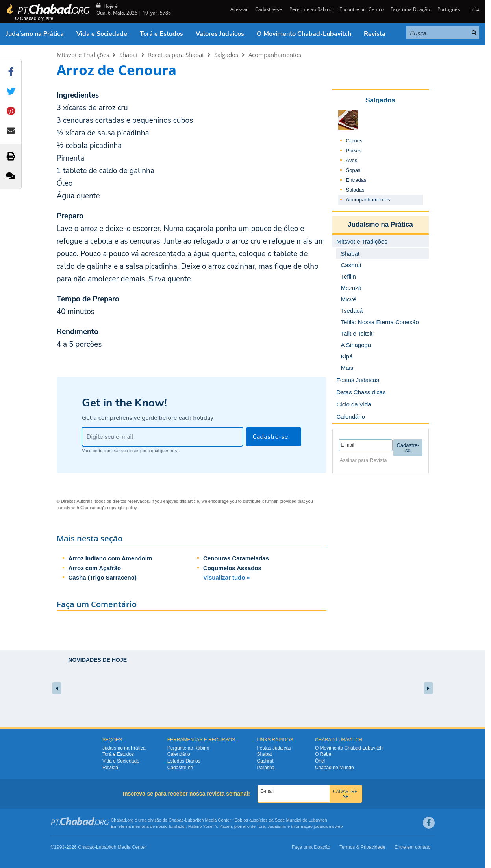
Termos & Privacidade (362, 847)
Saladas (355, 190)
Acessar (239, 9)
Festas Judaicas (274, 748)
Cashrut (265, 761)
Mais (347, 368)
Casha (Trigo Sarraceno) (103, 577)
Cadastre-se (269, 9)
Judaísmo (277, 826)
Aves (352, 160)
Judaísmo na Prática (35, 34)
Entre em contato (412, 847)
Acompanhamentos (275, 55)
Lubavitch (194, 820)
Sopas (353, 170)
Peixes (354, 151)
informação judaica (309, 826)
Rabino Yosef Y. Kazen (210, 826)
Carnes (354, 141)
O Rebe (323, 754)
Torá (261, 826)
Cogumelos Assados (232, 568)
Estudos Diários (184, 761)
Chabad (176, 820)
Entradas (356, 180)
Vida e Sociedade (102, 34)
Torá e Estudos (161, 34)
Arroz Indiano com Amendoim (110, 558)
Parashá (266, 768)
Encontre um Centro (361, 9)
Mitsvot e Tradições (83, 55)
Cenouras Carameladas (236, 558)
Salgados (226, 55)
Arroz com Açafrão (95, 568)
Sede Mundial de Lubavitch (301, 820)
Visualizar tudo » (227, 577)
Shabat (129, 55)
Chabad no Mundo (334, 768)
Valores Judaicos (220, 34)
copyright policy (122, 508)
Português (449, 9)
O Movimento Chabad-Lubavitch (304, 34)
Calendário (179, 754)
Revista (375, 34)
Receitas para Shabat (176, 55)
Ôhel (320, 761)
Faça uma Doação (410, 9)
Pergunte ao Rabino (311, 9)
